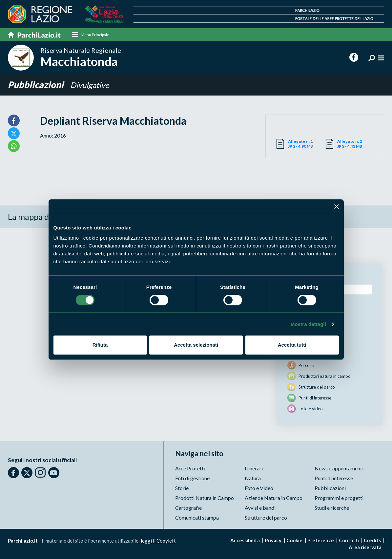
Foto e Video (259, 488)
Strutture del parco (266, 517)
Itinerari (254, 468)
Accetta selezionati (196, 345)
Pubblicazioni (37, 85)
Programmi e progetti (339, 498)
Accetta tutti (292, 345)
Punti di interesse (334, 478)
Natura (253, 478)
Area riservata (365, 547)
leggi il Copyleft (158, 541)
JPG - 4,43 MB (356, 144)
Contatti (349, 540)
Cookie (294, 540)
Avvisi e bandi (260, 508)
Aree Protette (191, 468)
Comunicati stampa (197, 517)
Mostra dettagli (308, 324)
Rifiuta (100, 345)
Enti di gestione (192, 478)
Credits (372, 540)
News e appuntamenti (339, 468)
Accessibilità (245, 540)
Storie (182, 488)
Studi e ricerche (332, 508)
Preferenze (321, 540)
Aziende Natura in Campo (274, 498)
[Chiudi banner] (337, 206)
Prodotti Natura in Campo (205, 498)
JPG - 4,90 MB (306, 144)
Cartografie (188, 508)
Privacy (273, 540)
